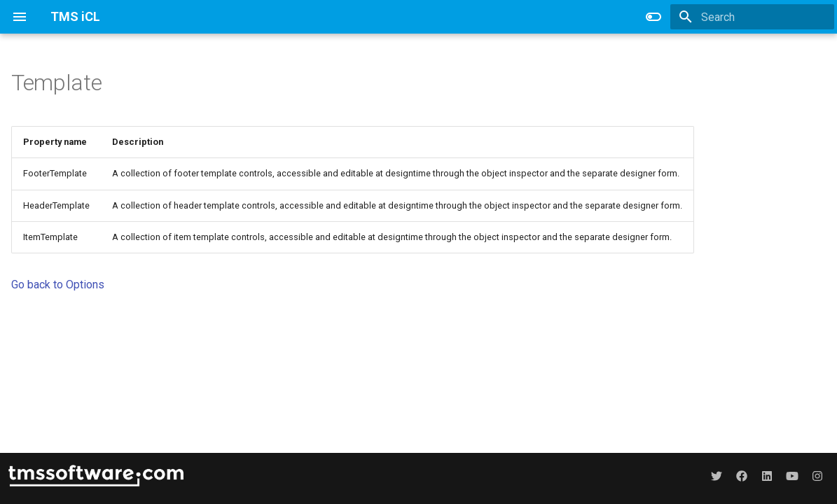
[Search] (752, 17)
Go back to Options (58, 285)
